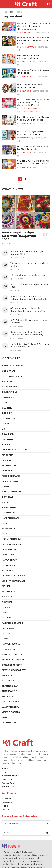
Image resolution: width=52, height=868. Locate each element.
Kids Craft (8, 571)
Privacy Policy (9, 783)
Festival (19, 12)
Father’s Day (9, 466)
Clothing (7, 408)
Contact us (7, 779)
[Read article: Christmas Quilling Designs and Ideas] (9, 73)
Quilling (7, 633)
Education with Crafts (15, 450)
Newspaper (8, 607)
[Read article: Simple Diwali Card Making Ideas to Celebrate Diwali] (9, 164)
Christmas (8, 397)
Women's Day (9, 723)
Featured (7, 471)
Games (6, 487)
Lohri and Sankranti (13, 581)
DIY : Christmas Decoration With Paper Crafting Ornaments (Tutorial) (33, 102)
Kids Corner (9, 565)
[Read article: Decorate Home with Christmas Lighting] (9, 59)
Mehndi (6, 586)
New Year (7, 602)
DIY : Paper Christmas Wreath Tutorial (30, 86)
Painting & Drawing (13, 623)
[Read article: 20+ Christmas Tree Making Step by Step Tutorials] (9, 120)
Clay (5, 403)
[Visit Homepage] (26, 4)
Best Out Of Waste (12, 376)
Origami (6, 618)
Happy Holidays (11, 518)
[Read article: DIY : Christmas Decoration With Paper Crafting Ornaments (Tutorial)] (9, 103)
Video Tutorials (11, 712)
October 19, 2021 (40, 167)
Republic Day (9, 649)
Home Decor (9, 528)
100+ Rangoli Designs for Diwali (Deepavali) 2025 (19, 236)
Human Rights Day (12, 539)
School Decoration (13, 660)
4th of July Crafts (12, 366)
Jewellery (8, 555)
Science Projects (12, 665)
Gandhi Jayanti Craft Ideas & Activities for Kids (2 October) (27, 333)
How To (6, 534)
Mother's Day (9, 592)
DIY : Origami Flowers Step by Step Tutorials (33, 148)
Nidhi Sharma (25, 32)
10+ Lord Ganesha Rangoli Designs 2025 (29, 286)
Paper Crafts (10, 628)
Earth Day (8, 439)
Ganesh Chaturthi (12, 492)
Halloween (8, 513)
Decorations (9, 418)
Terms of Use (8, 787)
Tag (11, 12)
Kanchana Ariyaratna (28, 109)
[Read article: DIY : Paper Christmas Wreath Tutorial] (9, 88)
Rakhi (5, 639)
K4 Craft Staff (25, 62)
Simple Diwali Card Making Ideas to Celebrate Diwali (33, 162)
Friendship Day (10, 481)
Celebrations (10, 392)
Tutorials (8, 696)
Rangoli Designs (11, 644)
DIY (4, 429)
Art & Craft (9, 371)
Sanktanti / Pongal (13, 654)
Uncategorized (10, 702)
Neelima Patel (25, 138)
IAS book (6, 809)
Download (8, 434)
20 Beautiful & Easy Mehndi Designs (30, 275)
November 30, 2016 (25, 112)
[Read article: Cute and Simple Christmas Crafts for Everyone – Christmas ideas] (9, 27)
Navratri (7, 597)
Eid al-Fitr (8, 455)
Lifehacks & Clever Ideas (16, 576)
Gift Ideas (8, 497)
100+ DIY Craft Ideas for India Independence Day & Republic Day (30, 298)
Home (5, 12)
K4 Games (7, 802)
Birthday (7, 382)
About (5, 769)
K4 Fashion (7, 799)
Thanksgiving (9, 691)
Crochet (7, 413)
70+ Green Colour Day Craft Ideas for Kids (29, 265)
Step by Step (9, 681)
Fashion (6, 460)
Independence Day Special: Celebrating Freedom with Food (33, 41)
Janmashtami (9, 549)
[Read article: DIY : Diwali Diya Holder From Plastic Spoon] (9, 135)
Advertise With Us (10, 776)
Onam (5, 612)
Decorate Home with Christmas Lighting (29, 57)
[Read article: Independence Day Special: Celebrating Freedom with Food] (9, 41)
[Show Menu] (3, 4)
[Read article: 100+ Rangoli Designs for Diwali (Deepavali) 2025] (26, 212)
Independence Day (12, 544)
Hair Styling (9, 508)
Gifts (5, 502)
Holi (4, 523)
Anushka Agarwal (27, 47)
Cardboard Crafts (13, 387)
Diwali (5, 424)
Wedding (7, 717)
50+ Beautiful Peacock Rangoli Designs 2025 (27, 253)
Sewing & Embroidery (14, 670)
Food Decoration (12, 476)
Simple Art (8, 675)
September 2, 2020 (40, 62)
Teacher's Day (10, 686)
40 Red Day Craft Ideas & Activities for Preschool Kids (30, 345)
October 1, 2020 (38, 32)
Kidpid (5, 806)
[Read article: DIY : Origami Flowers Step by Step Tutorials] (9, 150)
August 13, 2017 (42, 47)
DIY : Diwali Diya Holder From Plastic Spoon (31, 133)
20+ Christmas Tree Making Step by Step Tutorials (33, 118)
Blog (4, 772)
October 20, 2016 (39, 138)
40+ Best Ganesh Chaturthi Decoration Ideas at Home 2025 (28, 310)
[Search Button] (49, 4)
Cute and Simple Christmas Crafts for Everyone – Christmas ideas (34, 26)
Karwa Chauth (10, 560)
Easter (6, 445)
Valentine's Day (11, 707)
